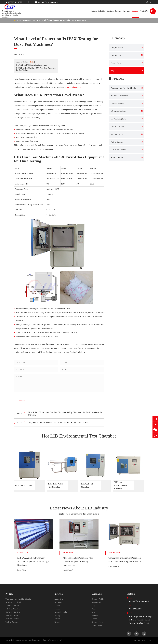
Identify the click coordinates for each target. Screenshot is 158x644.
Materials (58, 619)
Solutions (110, 11)
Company (135, 11)
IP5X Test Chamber (24, 485)
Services (118, 11)
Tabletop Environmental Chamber (121, 485)
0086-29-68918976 (14, 2)
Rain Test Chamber (117, 134)
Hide (32, 62)
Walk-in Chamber (117, 142)
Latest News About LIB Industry (79, 508)
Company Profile (117, 47)
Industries (102, 11)
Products (94, 11)
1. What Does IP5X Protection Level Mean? (32, 65)
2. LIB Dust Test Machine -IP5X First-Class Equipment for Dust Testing (36, 69)
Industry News (97, 626)
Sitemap (137, 641)
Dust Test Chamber (117, 127)
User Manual (96, 603)
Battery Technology (61, 613)
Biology (57, 616)
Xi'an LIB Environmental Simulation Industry (31, 641)
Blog (33, 20)
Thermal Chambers (117, 103)
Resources (126, 11)
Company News (116, 55)
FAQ (93, 606)
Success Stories (116, 63)
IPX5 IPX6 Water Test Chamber (56, 485)
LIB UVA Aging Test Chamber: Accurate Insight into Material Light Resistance (33, 562)
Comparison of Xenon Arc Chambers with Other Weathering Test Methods (125, 560)
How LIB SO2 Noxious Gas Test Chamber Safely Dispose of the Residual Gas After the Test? (66, 414)
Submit (22, 400)
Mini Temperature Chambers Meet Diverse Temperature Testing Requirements (78, 562)
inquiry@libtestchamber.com (47, 2)
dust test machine (74, 87)
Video (94, 609)
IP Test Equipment (117, 157)
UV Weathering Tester (118, 119)
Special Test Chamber (118, 150)
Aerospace (58, 603)
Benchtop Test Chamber (119, 96)
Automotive (59, 599)
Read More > (23, 570)
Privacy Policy (147, 641)
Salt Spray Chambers (118, 111)
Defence (57, 622)
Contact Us (144, 11)
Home (19, 20)
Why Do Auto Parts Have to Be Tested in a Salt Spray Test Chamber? (59, 422)
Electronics (59, 606)
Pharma (57, 609)
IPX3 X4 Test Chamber (87, 485)
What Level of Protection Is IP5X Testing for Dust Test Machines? (62, 20)
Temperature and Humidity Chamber (124, 88)
